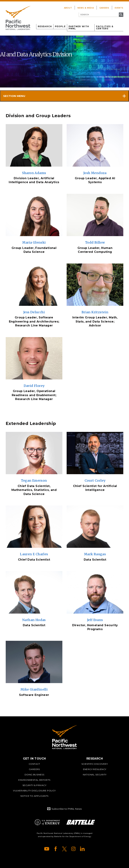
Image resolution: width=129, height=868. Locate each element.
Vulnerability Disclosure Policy (34, 791)
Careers (104, 8)
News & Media (86, 8)
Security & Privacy (34, 785)
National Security (95, 775)
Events (119, 8)
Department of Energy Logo (47, 822)
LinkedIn (82, 849)
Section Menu (14, 96)
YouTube (47, 849)
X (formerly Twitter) (64, 849)
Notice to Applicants (34, 796)
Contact (34, 764)
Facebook (56, 849)
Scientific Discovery (95, 764)
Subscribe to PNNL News (67, 809)
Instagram (73, 849)
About (68, 8)
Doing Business (34, 775)
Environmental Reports (34, 780)
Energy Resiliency (95, 769)
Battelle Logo (81, 822)
